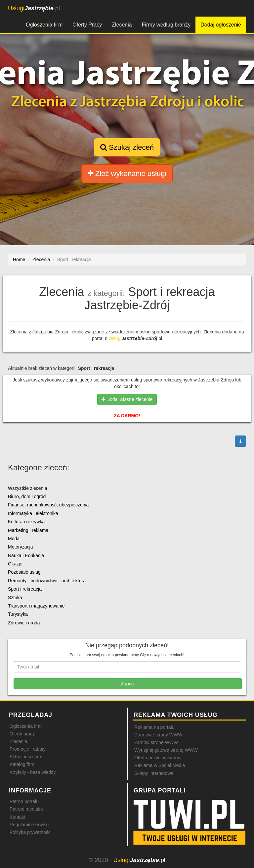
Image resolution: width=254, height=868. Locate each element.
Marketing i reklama (28, 530)
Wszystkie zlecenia (27, 488)
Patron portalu (24, 801)
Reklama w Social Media (160, 765)
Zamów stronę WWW (156, 742)
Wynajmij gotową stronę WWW (166, 750)
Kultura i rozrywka (26, 522)
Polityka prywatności (31, 832)
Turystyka (18, 614)
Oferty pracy (22, 734)
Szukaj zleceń (127, 147)
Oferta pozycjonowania (158, 758)
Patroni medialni (26, 809)
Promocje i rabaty (28, 749)
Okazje (15, 564)
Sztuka (15, 598)
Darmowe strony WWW (158, 735)
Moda (14, 539)
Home (19, 260)
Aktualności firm (26, 757)
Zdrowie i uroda (24, 623)
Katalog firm (22, 764)
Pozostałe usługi (25, 572)
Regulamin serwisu (29, 825)
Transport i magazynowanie (36, 606)
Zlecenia (122, 25)
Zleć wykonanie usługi (127, 174)
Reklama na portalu (154, 727)
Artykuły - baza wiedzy (33, 772)
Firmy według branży (166, 25)
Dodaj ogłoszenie (221, 25)
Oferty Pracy (87, 25)
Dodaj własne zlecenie (127, 399)
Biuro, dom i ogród (27, 496)
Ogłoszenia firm (44, 25)
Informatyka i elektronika (33, 513)
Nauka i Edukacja (26, 555)
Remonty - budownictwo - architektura (47, 581)
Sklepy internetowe (154, 773)
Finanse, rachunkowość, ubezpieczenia (48, 505)
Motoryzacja (20, 547)
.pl (34, 8)
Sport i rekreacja (25, 589)
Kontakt (17, 817)
